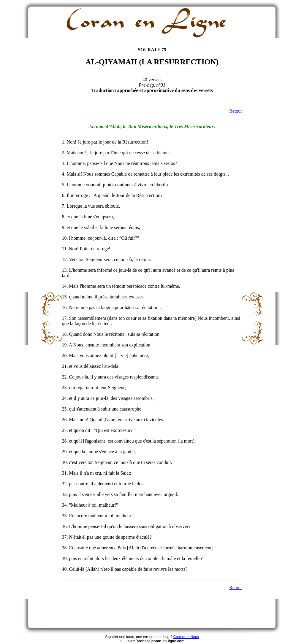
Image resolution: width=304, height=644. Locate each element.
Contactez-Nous (186, 637)
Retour (236, 111)
